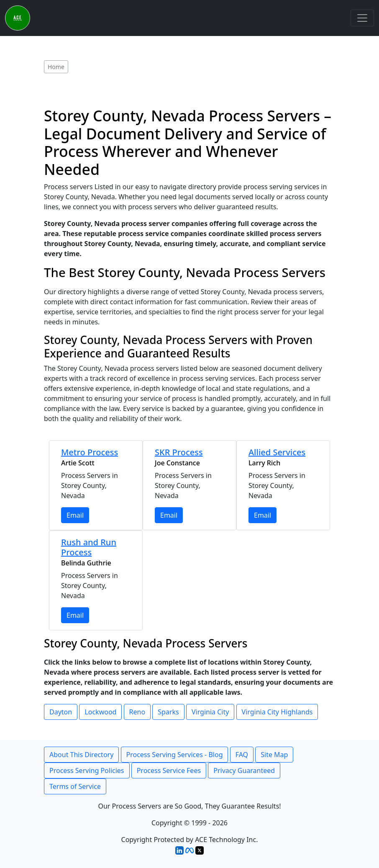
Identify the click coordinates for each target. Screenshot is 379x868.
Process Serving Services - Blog (175, 755)
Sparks (168, 712)
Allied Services (277, 452)
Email (75, 515)
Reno (137, 712)
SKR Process (179, 452)
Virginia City (210, 712)
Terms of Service (75, 786)
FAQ (242, 755)
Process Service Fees (169, 770)
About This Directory (81, 755)
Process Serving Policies (87, 770)
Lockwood (100, 712)
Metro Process (90, 452)
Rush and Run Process (89, 547)
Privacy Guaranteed (244, 770)
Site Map (274, 755)
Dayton (61, 712)
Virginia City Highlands (277, 712)
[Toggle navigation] (362, 18)
